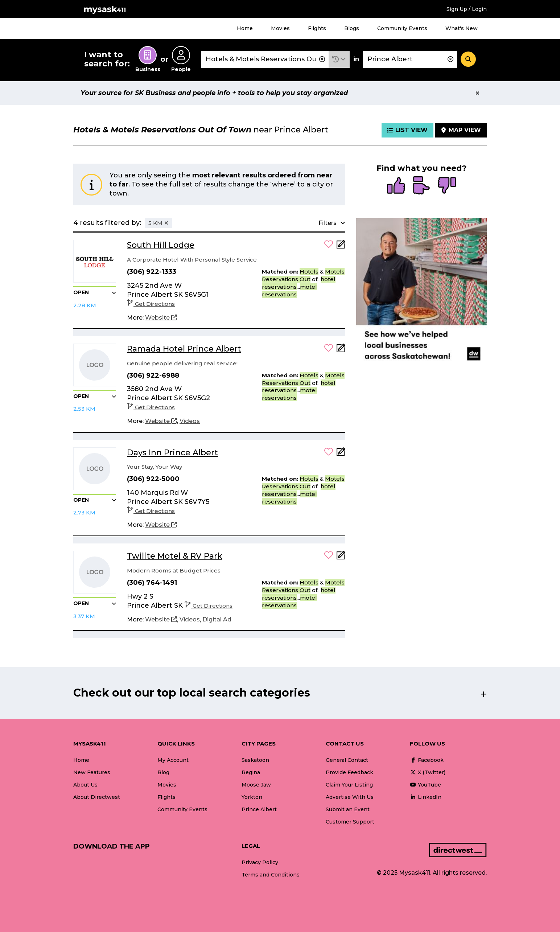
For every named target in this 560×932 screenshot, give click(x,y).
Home (245, 28)
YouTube (425, 785)
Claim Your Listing (349, 785)
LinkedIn (426, 797)
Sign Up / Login (467, 9)
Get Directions (151, 304)
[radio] (396, 186)
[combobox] (265, 59)
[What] (265, 59)
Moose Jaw (256, 785)
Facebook (427, 760)
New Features (92, 772)
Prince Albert (259, 809)
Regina (251, 772)
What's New (462, 28)
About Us (85, 785)
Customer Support (350, 822)
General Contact (347, 760)
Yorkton (252, 797)
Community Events (402, 28)
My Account (173, 760)
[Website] (161, 318)
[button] (339, 59)
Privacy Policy (260, 862)
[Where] (410, 59)
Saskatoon (255, 760)
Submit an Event (348, 809)
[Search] (468, 59)
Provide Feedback (349, 772)
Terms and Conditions (271, 875)
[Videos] (190, 421)
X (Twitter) (428, 772)
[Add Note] (341, 247)
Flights (317, 28)
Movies (280, 28)
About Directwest (97, 797)
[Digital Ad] (217, 620)
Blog (163, 772)
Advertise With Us (350, 797)
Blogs (352, 28)
